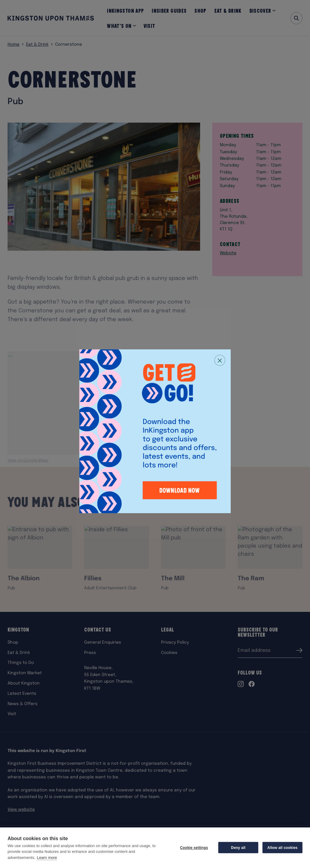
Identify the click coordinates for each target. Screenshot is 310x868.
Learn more (47, 858)
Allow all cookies (282, 848)
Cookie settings (194, 848)
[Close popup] (220, 360)
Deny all (238, 848)
